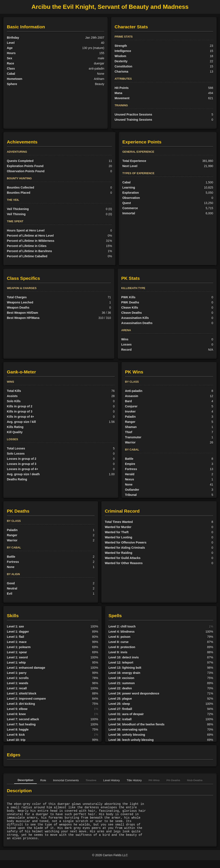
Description (25, 780)
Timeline (91, 780)
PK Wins (154, 780)
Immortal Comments (66, 780)
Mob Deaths (195, 780)
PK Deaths (173, 780)
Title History (134, 780)
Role (43, 780)
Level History (112, 780)
